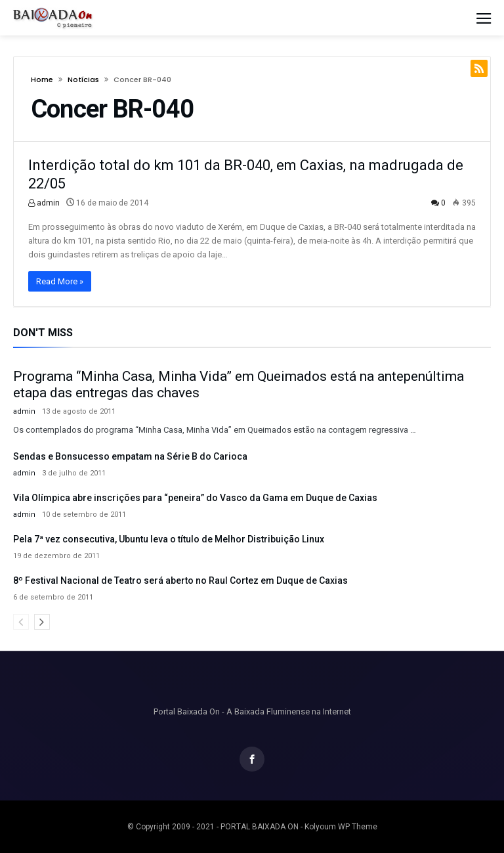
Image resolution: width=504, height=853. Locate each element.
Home (42, 79)
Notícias (83, 79)
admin (44, 203)
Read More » (60, 281)
